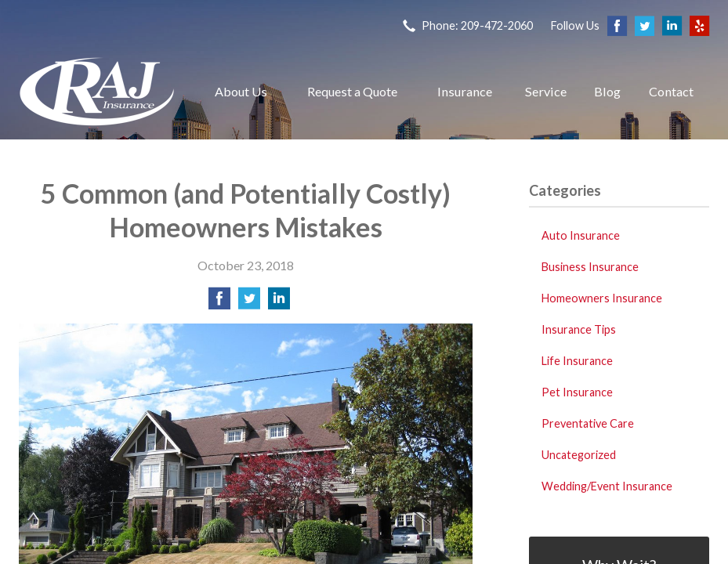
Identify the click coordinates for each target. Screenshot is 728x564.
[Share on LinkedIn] (279, 303)
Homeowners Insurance (602, 298)
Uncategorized (579, 455)
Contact (671, 91)
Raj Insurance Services (97, 91)
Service (546, 91)
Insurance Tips (579, 329)
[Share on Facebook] (219, 303)
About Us (241, 91)
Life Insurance (577, 361)
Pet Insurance (577, 392)
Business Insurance (590, 267)
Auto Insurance (581, 235)
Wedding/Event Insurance (607, 486)
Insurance (465, 91)
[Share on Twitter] (249, 303)
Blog (607, 91)
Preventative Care (588, 423)
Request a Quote (352, 91)
